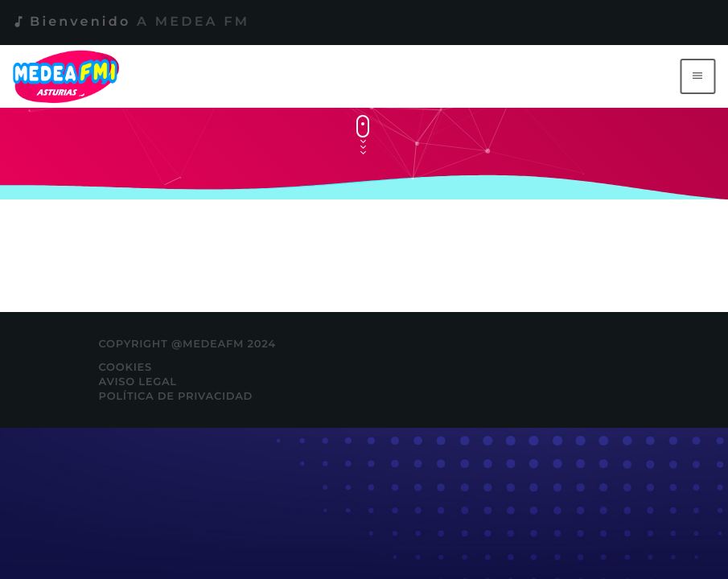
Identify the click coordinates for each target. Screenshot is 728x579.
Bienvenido (130, 22)
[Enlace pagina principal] (69, 76)
